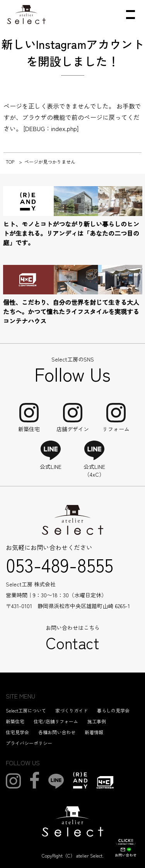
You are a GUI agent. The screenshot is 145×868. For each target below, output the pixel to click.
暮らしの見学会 (113, 710)
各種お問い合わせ (57, 732)
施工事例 (97, 721)
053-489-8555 (60, 564)
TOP (10, 162)
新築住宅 (15, 721)
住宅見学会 (17, 732)
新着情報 (94, 732)
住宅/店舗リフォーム (56, 721)
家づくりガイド (72, 710)
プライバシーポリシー (29, 743)
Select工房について (26, 710)
